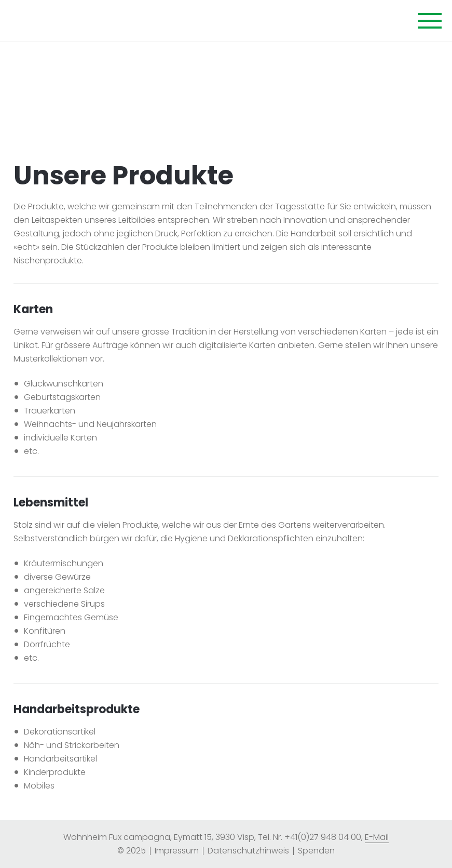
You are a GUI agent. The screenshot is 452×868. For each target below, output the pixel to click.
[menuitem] (176, 851)
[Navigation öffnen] (430, 22)
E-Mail (377, 837)
